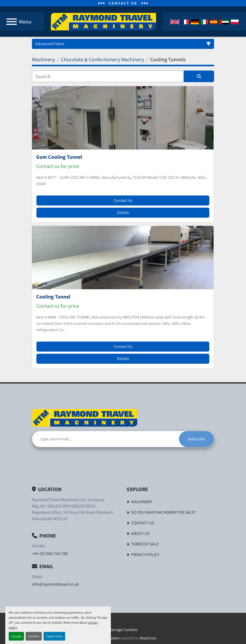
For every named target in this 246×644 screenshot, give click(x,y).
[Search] (108, 76)
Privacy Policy (145, 555)
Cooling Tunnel (53, 297)
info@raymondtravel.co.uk (55, 584)
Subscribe (196, 439)
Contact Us (123, 200)
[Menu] (12, 22)
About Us (140, 533)
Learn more (54, 636)
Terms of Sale (145, 544)
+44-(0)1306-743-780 (50, 554)
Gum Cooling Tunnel (59, 157)
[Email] (106, 439)
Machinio (148, 638)
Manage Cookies (123, 630)
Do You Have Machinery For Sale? (164, 512)
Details (123, 213)
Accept (16, 636)
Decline (34, 636)
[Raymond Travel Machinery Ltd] (85, 417)
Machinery (141, 502)
